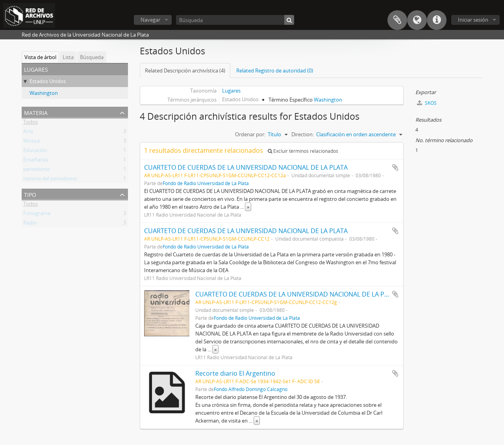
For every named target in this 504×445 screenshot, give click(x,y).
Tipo (30, 194)
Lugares (231, 91)
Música (31, 142)
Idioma (417, 20)
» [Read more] (248, 207)
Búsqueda (92, 57)
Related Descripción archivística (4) (185, 70)
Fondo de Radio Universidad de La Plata (206, 183)
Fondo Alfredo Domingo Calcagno (251, 389)
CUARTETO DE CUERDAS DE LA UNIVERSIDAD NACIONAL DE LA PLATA (246, 167)
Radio (30, 224)
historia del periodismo (50, 180)
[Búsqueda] (235, 20)
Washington (44, 93)
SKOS (427, 103)
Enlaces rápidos (437, 20)
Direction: (303, 134)
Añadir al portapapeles (395, 167)
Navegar (150, 20)
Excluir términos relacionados (303, 151)
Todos (31, 123)
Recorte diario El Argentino (235, 373)
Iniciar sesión (473, 20)
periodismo (37, 171)
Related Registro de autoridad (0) (275, 70)
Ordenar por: (250, 134)
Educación (35, 152)
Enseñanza (36, 161)
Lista (68, 57)
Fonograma (37, 215)
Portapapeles (397, 20)
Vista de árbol (40, 57)
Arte (28, 133)
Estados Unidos (48, 81)
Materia (36, 112)
